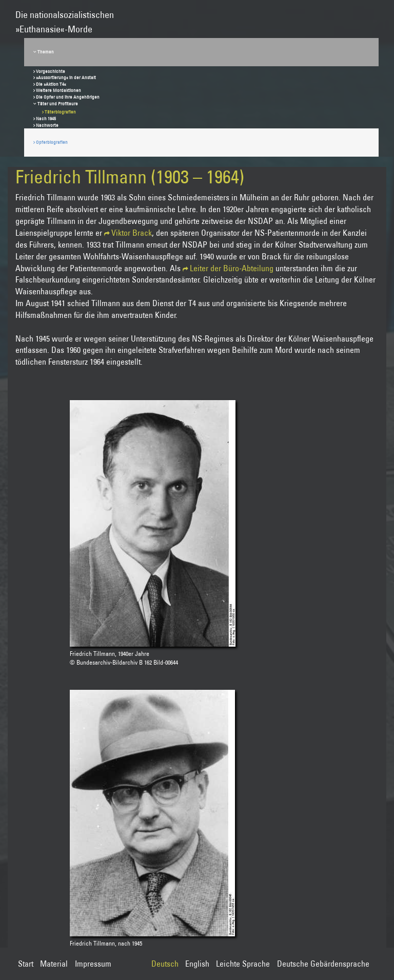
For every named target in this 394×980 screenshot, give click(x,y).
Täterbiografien (60, 112)
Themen (46, 52)
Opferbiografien (52, 142)
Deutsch (165, 964)
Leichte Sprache (243, 964)
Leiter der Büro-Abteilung (232, 268)
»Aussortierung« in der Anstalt (66, 77)
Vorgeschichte (51, 71)
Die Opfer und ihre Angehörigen (68, 97)
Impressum (93, 964)
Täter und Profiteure (58, 103)
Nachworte (47, 125)
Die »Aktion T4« (51, 84)
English (197, 964)
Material (54, 964)
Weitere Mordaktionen (58, 90)
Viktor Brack (132, 233)
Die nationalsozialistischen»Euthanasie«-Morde (65, 17)
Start (26, 964)
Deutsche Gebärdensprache (323, 964)
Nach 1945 (46, 118)
